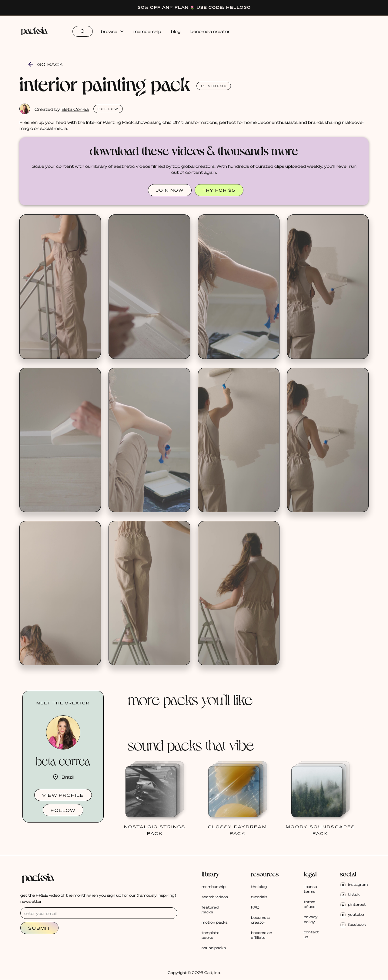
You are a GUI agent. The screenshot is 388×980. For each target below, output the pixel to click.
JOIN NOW (170, 190)
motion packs (215, 922)
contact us (311, 934)
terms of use (310, 904)
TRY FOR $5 (219, 190)
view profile (63, 795)
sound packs (214, 948)
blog (176, 31)
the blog (259, 887)
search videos (215, 897)
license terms (310, 889)
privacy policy (311, 919)
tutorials (259, 897)
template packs (211, 935)
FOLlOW (108, 109)
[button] (112, 31)
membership (147, 31)
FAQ (255, 907)
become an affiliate (262, 935)
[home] (37, 31)
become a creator (210, 31)
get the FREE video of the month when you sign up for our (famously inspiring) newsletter (98, 898)
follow (63, 810)
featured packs (210, 910)
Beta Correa (75, 109)
